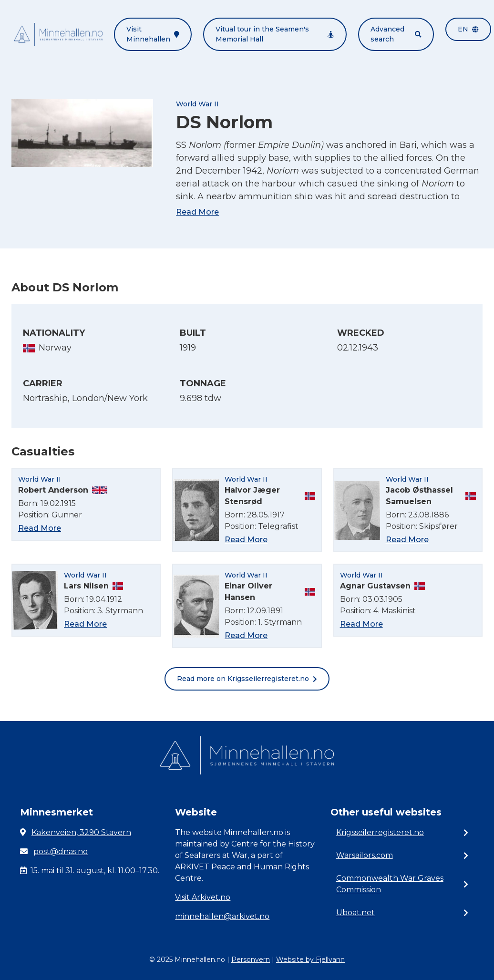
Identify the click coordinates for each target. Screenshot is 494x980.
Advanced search (396, 34)
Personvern (251, 959)
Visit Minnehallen (153, 34)
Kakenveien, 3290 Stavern (81, 832)
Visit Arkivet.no (203, 897)
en (468, 29)
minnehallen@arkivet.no (222, 916)
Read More (197, 212)
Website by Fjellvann (310, 959)
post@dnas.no (61, 851)
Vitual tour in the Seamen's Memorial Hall (275, 34)
